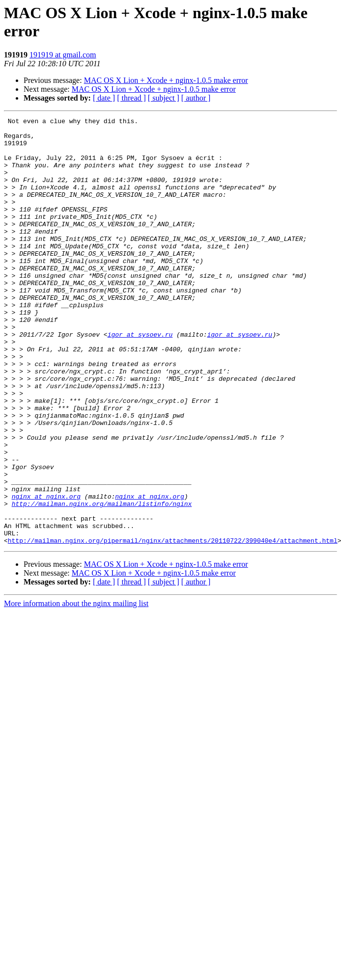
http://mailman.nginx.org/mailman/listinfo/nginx (102, 582)
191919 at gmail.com (63, 55)
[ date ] (104, 98)
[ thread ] (131, 98)
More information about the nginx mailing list (76, 689)
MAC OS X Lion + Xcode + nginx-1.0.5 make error (166, 80)
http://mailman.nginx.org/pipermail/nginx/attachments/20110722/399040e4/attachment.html (173, 626)
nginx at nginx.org (46, 573)
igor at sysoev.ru (140, 378)
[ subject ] (164, 98)
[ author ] (196, 98)
